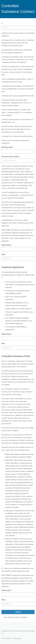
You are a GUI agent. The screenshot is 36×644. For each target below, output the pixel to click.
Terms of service (6, 638)
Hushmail (9, 627)
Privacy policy (17, 638)
